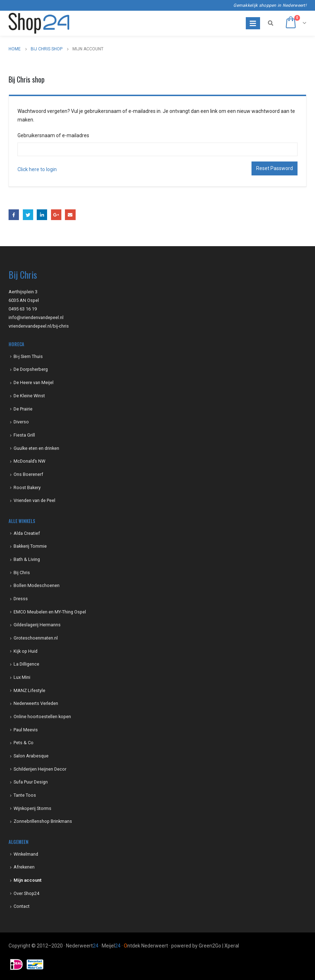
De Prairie (23, 409)
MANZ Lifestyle (29, 690)
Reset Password (275, 168)
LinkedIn (42, 215)
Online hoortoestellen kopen (42, 717)
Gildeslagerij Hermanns (37, 625)
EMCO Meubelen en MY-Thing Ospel (50, 612)
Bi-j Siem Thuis (28, 356)
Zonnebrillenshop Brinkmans (43, 821)
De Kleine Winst (29, 396)
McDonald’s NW (29, 461)
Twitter (28, 215)
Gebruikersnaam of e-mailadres (53, 135)
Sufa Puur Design (31, 782)
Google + (56, 215)
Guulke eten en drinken (36, 448)
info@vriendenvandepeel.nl (36, 317)
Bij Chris (22, 573)
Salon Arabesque (31, 756)
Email (70, 215)
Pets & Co (24, 743)
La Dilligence (26, 664)
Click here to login (37, 169)
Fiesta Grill (24, 435)
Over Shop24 (26, 893)
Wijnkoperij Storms (32, 808)
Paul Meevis (26, 730)
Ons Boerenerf (28, 474)
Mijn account (27, 880)
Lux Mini (22, 677)
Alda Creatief (27, 533)
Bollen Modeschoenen (37, 585)
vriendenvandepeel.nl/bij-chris (39, 326)
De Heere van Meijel (34, 382)
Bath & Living (27, 559)
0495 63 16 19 (23, 309)
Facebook (14, 215)
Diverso (21, 422)
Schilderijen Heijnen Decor (40, 769)
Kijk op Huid (26, 651)
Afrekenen (24, 867)
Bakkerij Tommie (30, 546)
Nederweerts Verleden (36, 703)
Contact (22, 906)
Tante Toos (25, 795)
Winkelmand (26, 854)
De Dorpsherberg (31, 369)
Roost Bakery (27, 487)
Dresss (21, 599)
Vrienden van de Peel (34, 500)
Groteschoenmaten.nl (36, 638)
